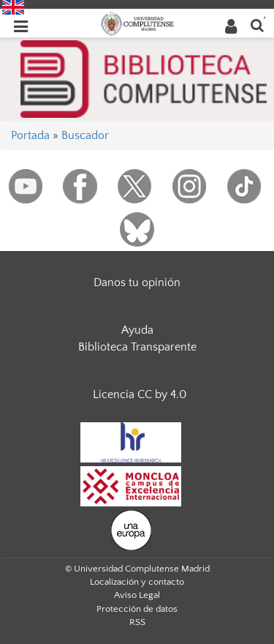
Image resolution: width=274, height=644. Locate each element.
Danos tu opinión (137, 282)
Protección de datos (137, 609)
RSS (137, 622)
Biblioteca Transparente (137, 347)
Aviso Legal (137, 595)
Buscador (85, 135)
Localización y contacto (137, 582)
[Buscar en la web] (257, 25)
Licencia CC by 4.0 (140, 394)
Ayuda (137, 330)
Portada (30, 135)
